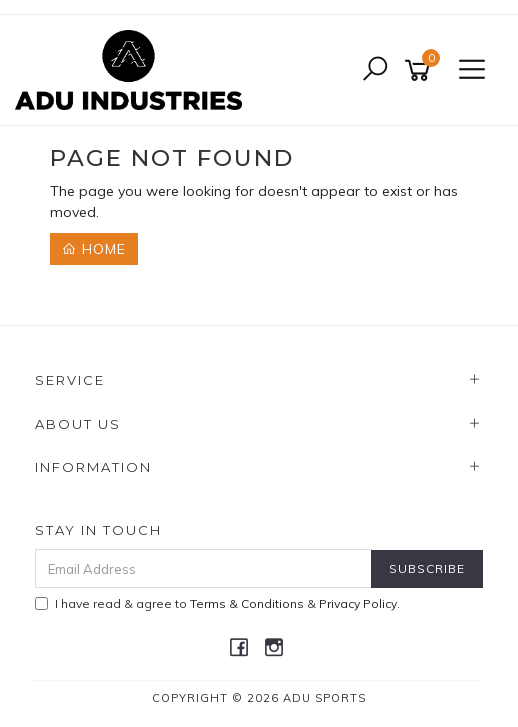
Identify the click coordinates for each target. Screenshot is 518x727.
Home (94, 249)
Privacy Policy (358, 603)
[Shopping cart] (421, 70)
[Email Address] (203, 568)
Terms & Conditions (247, 603)
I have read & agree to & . (217, 603)
